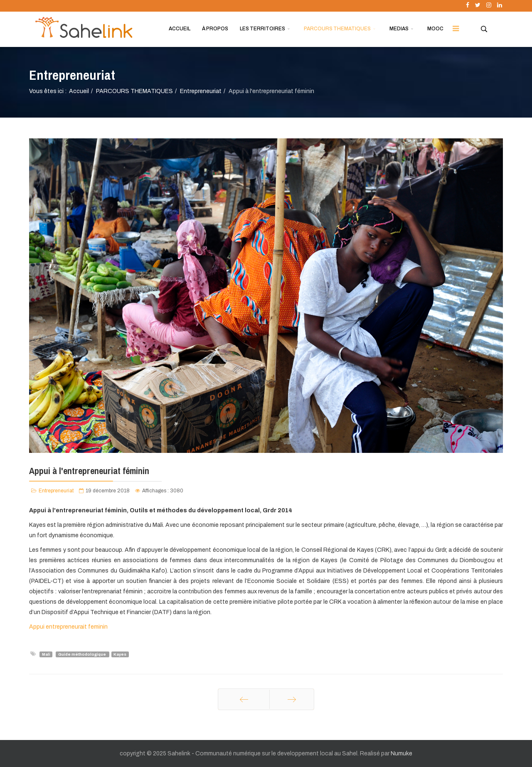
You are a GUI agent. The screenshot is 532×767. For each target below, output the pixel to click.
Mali (46, 654)
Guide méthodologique (83, 654)
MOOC (435, 29)
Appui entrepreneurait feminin (68, 627)
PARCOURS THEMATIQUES (337, 29)
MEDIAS (399, 29)
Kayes (120, 654)
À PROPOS (215, 29)
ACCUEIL (180, 29)
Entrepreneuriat (201, 91)
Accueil (79, 91)
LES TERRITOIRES (262, 29)
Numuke (401, 753)
